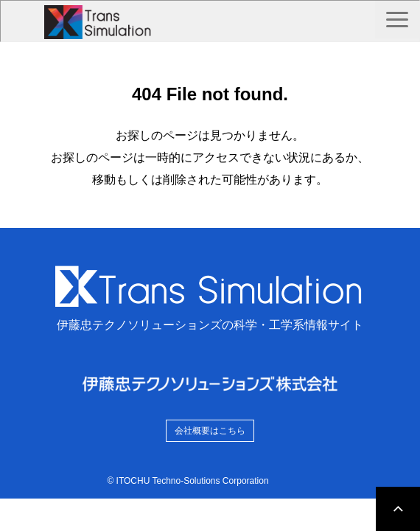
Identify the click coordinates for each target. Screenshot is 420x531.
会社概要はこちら (210, 431)
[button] (397, 20)
